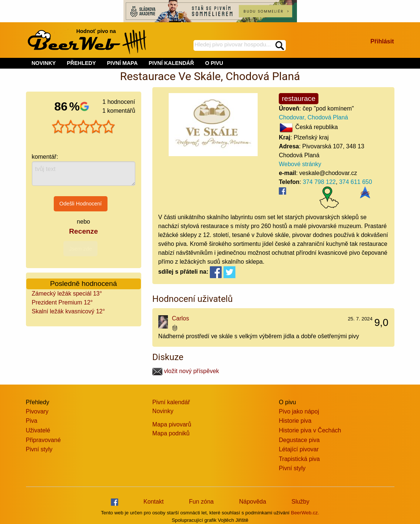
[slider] (83, 127)
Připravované (43, 440)
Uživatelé (38, 430)
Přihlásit (382, 41)
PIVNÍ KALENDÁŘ (171, 63)
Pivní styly (39, 449)
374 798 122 (319, 182)
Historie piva (295, 421)
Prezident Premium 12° (62, 302)
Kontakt (153, 502)
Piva (32, 421)
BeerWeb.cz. (305, 513)
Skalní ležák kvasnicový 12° (69, 311)
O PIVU (214, 63)
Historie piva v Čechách (310, 430)
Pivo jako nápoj (299, 411)
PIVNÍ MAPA (122, 63)
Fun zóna (201, 502)
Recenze (83, 231)
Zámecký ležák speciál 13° (67, 294)
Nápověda (253, 502)
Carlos (181, 318)
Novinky (163, 411)
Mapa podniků (171, 433)
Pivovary (37, 411)
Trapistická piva (299, 459)
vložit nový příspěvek (186, 371)
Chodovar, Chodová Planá (313, 117)
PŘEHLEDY (81, 63)
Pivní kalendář (171, 402)
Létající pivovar (299, 449)
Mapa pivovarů (172, 424)
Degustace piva (299, 440)
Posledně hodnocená (83, 284)
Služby (300, 502)
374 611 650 (356, 182)
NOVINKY (44, 63)
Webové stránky (300, 164)
